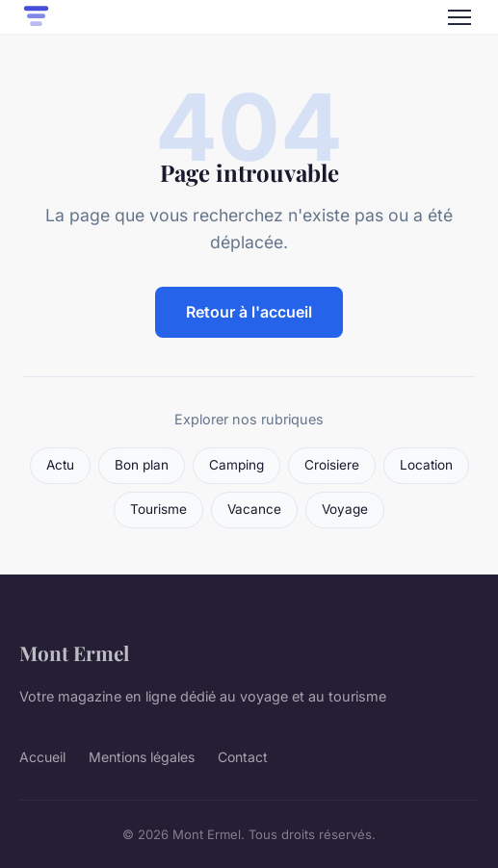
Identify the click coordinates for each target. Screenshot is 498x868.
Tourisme (158, 509)
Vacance (254, 509)
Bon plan (142, 465)
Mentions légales (142, 757)
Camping (236, 465)
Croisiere (332, 465)
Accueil (42, 757)
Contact (243, 757)
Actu (60, 465)
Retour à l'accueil (249, 312)
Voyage (345, 509)
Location (426, 465)
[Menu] (459, 17)
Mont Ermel (74, 652)
